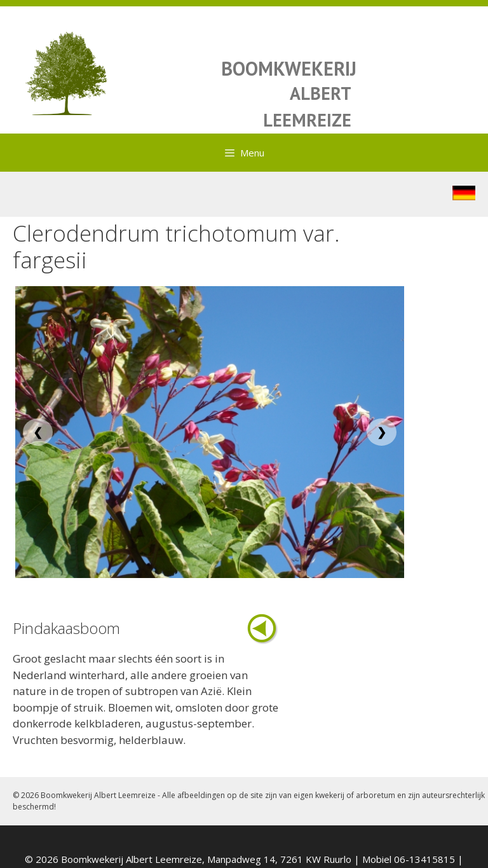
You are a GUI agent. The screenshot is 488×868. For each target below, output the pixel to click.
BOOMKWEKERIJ (289, 68)
